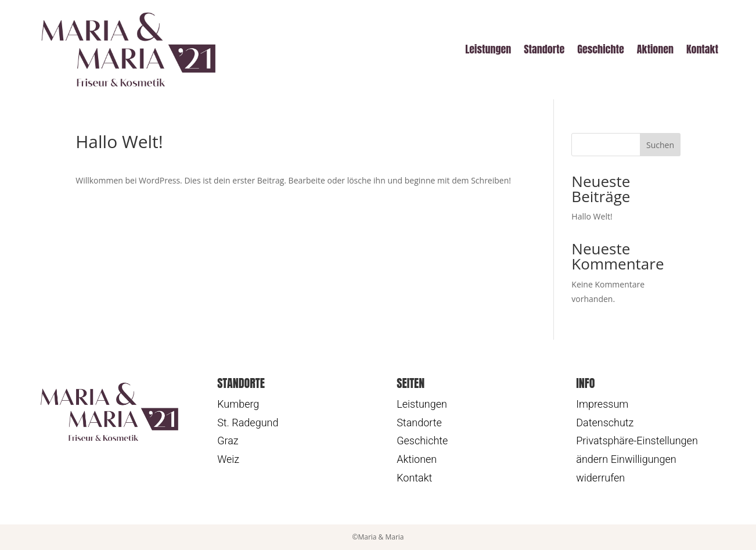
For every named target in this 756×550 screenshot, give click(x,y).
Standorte (544, 49)
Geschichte (601, 49)
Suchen (660, 145)
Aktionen (655, 49)
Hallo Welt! (592, 216)
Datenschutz (605, 423)
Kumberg (238, 404)
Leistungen (488, 49)
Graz (228, 441)
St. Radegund (248, 423)
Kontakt (702, 49)
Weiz (228, 459)
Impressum (602, 404)
